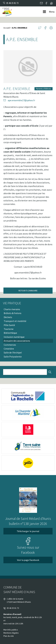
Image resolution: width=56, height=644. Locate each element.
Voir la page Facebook (28, 560)
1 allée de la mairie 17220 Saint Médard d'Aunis (17, 600)
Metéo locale (52, 3)
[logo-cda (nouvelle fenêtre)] (28, 396)
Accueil (7, 28)
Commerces (10, 345)
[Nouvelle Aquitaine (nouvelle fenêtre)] (28, 430)
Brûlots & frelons (13, 313)
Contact (41, 3)
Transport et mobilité (15, 321)
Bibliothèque (10, 333)
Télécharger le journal (28, 531)
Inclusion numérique (14, 337)
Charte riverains (12, 309)
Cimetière (9, 349)
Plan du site (9, 636)
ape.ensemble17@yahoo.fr (19, 100)
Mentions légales (11, 633)
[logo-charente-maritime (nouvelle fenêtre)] (28, 413)
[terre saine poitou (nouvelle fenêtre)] (28, 446)
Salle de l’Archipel (13, 353)
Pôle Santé (9, 325)
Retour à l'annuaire (28, 291)
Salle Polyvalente (13, 357)
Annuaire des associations (17, 341)
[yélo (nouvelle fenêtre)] (28, 463)
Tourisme (9, 329)
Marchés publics (11, 630)
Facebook (46, 3)
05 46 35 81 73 (12, 3)
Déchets (8, 317)
